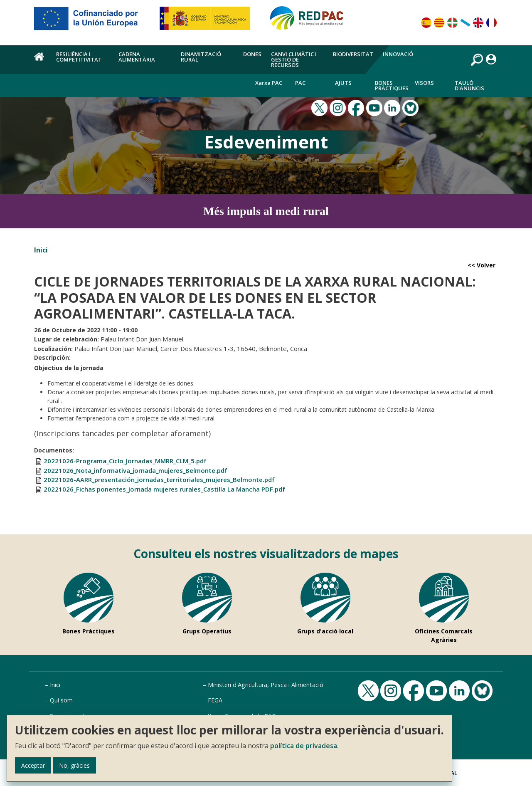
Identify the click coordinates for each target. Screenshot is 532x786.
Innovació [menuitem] (398, 54)
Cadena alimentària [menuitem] (137, 57)
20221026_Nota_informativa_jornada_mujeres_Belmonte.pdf (135, 470)
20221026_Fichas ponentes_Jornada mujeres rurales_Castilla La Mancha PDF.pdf (164, 489)
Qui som (61, 700)
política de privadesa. (304, 746)
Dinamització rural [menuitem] (201, 57)
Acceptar (33, 765)
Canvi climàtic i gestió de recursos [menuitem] (294, 59)
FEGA (215, 700)
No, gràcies (74, 765)
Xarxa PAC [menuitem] (269, 83)
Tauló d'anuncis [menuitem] (469, 85)
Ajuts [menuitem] (343, 83)
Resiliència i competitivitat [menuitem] (79, 57)
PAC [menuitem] (300, 83)
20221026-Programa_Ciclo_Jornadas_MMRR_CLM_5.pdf (125, 461)
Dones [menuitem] (252, 54)
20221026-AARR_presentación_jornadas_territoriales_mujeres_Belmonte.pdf (159, 480)
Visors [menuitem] (424, 83)
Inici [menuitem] (40, 61)
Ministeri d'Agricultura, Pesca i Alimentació (266, 685)
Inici (41, 250)
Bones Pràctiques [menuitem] (392, 85)
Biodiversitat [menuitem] (353, 54)
